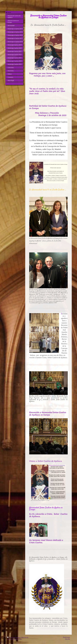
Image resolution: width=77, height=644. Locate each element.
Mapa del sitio (25, 638)
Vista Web (68, 639)
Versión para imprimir (14, 638)
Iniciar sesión (66, 637)
